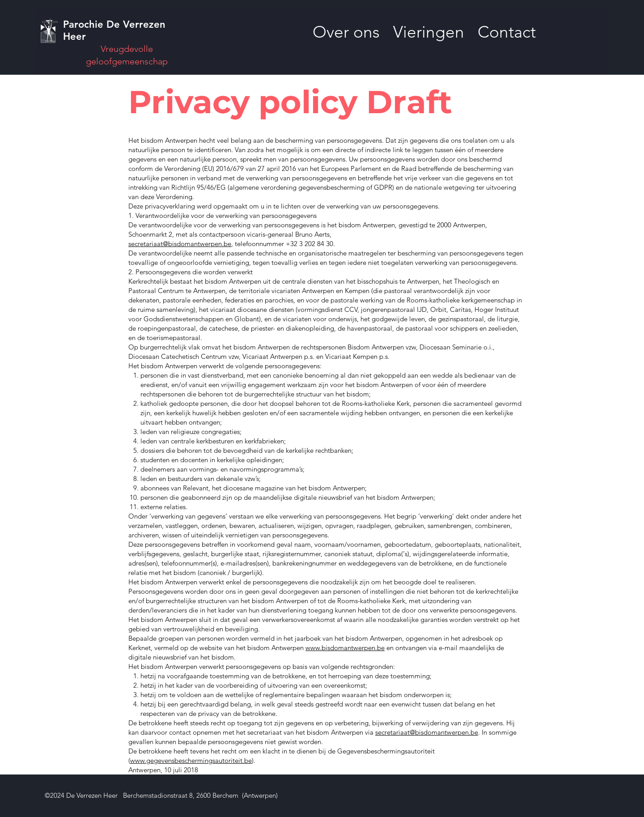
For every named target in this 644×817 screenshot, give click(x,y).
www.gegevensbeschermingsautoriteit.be (191, 760)
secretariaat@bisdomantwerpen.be (180, 244)
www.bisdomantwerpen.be (345, 648)
